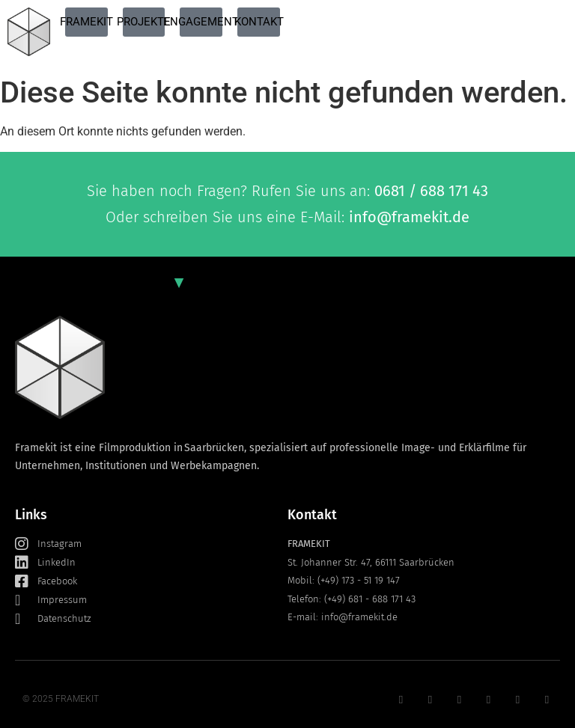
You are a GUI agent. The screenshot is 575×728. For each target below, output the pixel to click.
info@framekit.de (409, 217)
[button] (33, 695)
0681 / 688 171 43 (431, 191)
